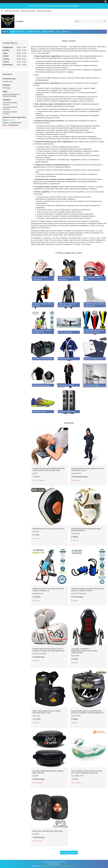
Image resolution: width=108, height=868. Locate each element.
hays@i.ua (11, 120)
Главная (5, 32)
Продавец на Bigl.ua (54, 864)
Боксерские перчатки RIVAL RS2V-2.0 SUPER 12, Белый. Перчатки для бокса (48, 650)
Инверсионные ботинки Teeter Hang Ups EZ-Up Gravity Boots (88, 590)
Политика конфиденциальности (66, 866)
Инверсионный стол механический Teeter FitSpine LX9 (48, 590)
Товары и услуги (16, 32)
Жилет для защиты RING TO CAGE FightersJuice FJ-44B (47, 712)
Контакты (66, 32)
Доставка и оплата (33, 32)
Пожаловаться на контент (48, 866)
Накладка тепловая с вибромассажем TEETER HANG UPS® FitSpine (84, 651)
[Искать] (104, 21)
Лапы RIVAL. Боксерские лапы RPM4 (48, 831)
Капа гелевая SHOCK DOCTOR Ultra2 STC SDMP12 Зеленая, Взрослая (87, 772)
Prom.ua (63, 862)
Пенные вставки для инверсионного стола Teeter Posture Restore (49, 470)
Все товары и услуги (68, 852)
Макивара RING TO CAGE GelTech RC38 (48, 529)
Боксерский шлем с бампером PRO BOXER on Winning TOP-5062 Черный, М (87, 712)
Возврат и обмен (48, 32)
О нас (58, 32)
